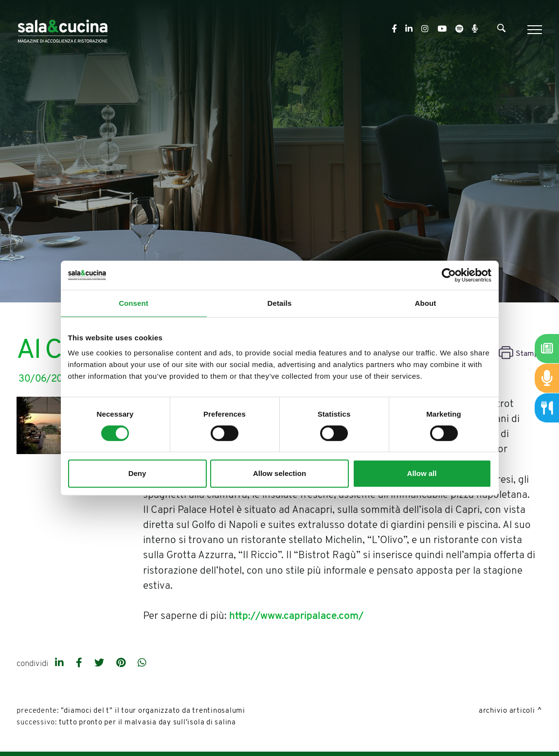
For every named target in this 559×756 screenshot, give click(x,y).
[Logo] (63, 29)
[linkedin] (61, 664)
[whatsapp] (142, 664)
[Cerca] (501, 30)
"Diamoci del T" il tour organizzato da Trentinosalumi (153, 711)
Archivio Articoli (507, 711)
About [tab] (426, 303)
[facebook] (80, 664)
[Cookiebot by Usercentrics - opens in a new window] (449, 275)
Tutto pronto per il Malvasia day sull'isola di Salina (147, 723)
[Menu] (533, 30)
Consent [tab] (134, 303)
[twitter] (100, 664)
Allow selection (279, 473)
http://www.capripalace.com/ (296, 616)
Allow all (422, 473)
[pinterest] (122, 664)
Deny (137, 473)
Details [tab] (280, 303)
